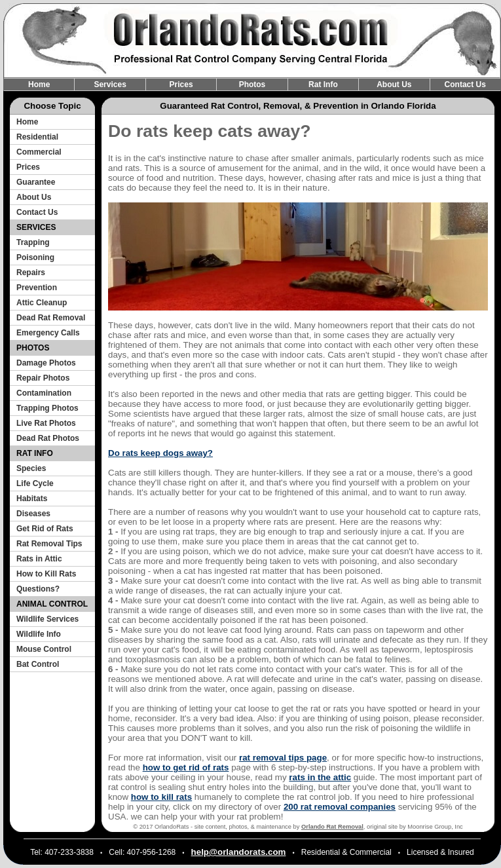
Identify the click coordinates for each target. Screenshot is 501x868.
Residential (37, 137)
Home (39, 85)
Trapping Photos (47, 408)
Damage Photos (46, 363)
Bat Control (38, 664)
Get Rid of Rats (45, 529)
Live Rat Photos (46, 423)
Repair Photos (43, 378)
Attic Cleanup (42, 303)
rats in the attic (320, 777)
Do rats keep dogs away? (160, 453)
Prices (181, 85)
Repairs (31, 273)
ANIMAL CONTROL (52, 604)
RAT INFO (35, 453)
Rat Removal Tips (49, 544)
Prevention (37, 288)
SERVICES (36, 227)
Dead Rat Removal (51, 318)
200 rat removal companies (340, 807)
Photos (252, 85)
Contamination (44, 393)
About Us (394, 85)
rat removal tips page (283, 758)
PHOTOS (33, 348)
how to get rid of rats (186, 767)
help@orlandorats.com (239, 852)
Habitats (32, 499)
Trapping (33, 242)
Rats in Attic (39, 559)
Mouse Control (44, 649)
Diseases (33, 514)
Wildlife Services (47, 619)
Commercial (39, 152)
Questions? (38, 589)
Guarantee (36, 182)
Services (110, 85)
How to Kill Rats (46, 574)
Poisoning (35, 257)
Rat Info (323, 85)
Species (31, 468)
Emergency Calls (48, 333)
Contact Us (465, 85)
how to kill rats (161, 797)
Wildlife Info (39, 634)
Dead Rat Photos (48, 438)
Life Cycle (35, 483)
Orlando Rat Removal (332, 827)
